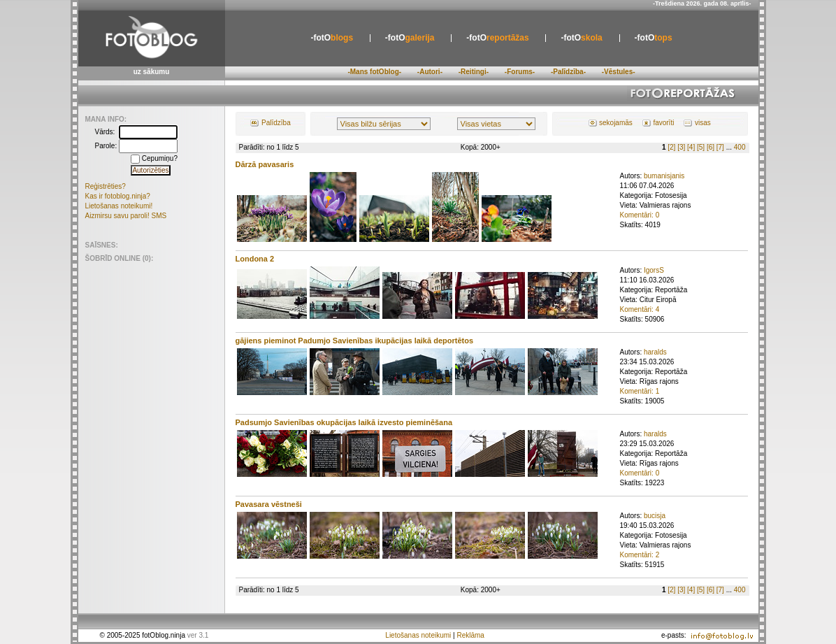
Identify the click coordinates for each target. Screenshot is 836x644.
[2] (671, 147)
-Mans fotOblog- (374, 72)
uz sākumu (152, 72)
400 (740, 147)
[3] (681, 147)
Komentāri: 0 (640, 215)
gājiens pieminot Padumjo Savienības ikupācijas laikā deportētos (355, 341)
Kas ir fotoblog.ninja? (118, 196)
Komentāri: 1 (640, 391)
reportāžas (497, 38)
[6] (711, 147)
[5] (701, 147)
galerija (410, 38)
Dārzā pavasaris (265, 164)
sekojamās (616, 123)
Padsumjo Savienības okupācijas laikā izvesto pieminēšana (344, 422)
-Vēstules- (619, 72)
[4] (691, 147)
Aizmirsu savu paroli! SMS (126, 216)
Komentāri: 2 (640, 555)
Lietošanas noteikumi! (119, 206)
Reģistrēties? (106, 186)
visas (703, 123)
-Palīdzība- (568, 72)
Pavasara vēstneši (269, 504)
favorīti (663, 123)
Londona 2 (255, 259)
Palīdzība (276, 123)
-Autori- (430, 72)
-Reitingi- (474, 72)
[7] (720, 147)
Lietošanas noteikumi (418, 635)
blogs (332, 38)
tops (654, 38)
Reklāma (470, 635)
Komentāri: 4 (640, 309)
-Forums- (520, 72)
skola (581, 38)
